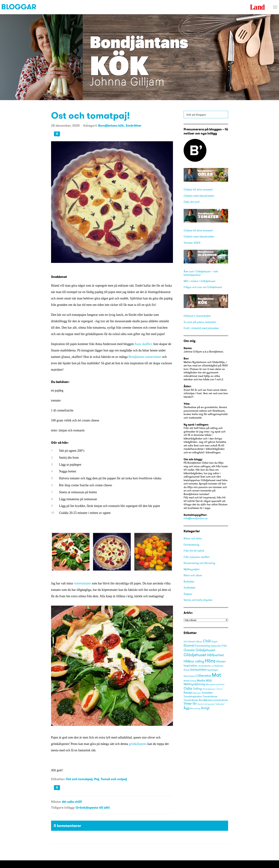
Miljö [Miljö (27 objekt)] (209, 680)
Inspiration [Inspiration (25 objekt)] (190, 666)
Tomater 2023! (192, 243)
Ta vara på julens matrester (200, 322)
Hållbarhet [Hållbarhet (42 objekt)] (215, 655)
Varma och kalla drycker (198, 600)
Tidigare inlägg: (63, 808)
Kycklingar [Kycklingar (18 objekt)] (213, 670)
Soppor (188, 594)
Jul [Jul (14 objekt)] (213, 666)
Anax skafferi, (144, 344)
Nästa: (56, 802)
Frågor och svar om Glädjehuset (203, 287)
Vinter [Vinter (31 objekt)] (188, 704)
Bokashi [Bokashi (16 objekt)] (192, 642)
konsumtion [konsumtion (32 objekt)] (199, 669)
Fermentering (191, 545)
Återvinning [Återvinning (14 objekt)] (195, 708)
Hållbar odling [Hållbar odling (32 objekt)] (194, 661)
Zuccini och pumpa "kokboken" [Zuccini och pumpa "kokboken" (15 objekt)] (211, 704)
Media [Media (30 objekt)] (201, 680)
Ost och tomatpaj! (90, 115)
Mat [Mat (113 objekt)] (216, 675)
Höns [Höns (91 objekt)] (210, 661)
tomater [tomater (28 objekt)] (207, 693)
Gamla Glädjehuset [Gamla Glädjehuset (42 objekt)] (199, 650)
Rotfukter (189, 581)
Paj (97, 779)
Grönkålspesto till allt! (93, 808)
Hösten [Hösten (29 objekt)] (221, 661)
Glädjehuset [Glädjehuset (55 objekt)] (195, 655)
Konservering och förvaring (199, 563)
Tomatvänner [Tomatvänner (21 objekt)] (210, 696)
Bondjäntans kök (111, 125)
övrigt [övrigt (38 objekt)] (205, 708)
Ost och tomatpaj (79, 779)
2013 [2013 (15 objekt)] (186, 642)
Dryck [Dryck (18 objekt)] (214, 641)
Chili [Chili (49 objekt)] (207, 641)
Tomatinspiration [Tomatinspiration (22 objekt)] (193, 696)
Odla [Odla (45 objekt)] (188, 688)
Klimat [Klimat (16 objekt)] (187, 670)
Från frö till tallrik (194, 551)
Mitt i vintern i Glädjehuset (199, 281)
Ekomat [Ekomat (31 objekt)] (189, 646)
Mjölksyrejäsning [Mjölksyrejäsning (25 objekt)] (194, 684)
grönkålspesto (138, 744)
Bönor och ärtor (193, 538)
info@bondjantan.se (196, 518)
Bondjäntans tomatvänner (145, 357)
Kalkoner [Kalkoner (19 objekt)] (219, 666)
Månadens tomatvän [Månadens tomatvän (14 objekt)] (215, 684)
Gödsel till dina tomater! (198, 189)
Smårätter (134, 125)
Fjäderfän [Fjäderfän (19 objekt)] (216, 646)
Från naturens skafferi (197, 557)
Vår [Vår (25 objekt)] (195, 704)
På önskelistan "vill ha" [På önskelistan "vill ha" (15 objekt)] (213, 689)
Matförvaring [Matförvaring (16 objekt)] (190, 681)
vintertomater (82, 583)
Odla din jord (192, 202)
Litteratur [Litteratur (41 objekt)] (204, 675)
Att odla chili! (72, 802)
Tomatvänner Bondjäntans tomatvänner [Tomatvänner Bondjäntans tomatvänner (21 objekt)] (206, 700)
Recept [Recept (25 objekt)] (188, 693)
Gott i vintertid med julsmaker (201, 328)
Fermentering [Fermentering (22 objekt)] (203, 646)
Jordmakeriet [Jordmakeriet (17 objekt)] (204, 666)
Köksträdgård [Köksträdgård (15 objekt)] (190, 676)
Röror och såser (193, 575)
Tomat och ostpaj (114, 779)
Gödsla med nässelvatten (199, 196)
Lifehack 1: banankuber (197, 316)
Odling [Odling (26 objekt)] (197, 689)
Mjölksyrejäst (192, 569)
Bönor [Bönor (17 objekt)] (199, 642)
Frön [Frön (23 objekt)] (224, 646)
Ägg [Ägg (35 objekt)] (187, 708)
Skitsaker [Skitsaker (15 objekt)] (197, 693)
